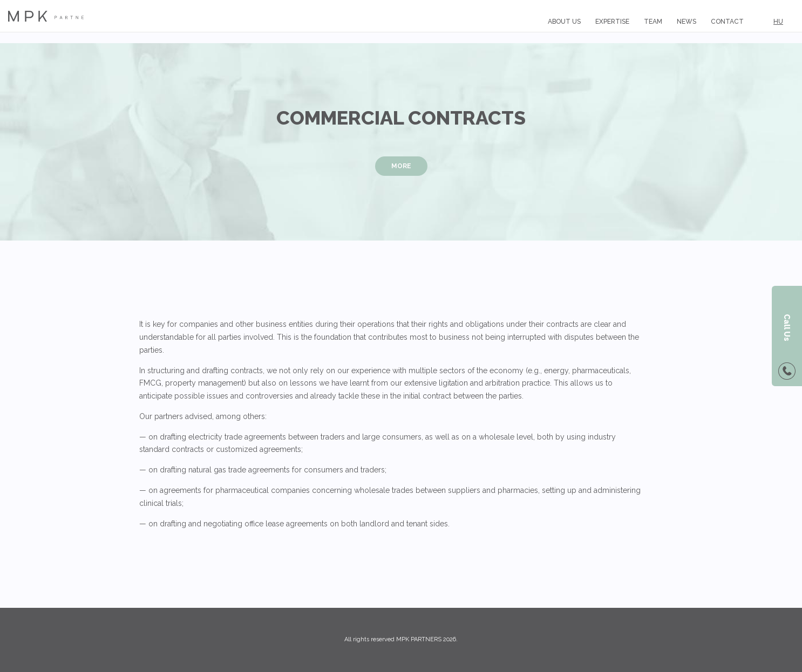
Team (653, 22)
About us (564, 22)
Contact (727, 22)
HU (778, 22)
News (687, 22)
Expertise (612, 22)
